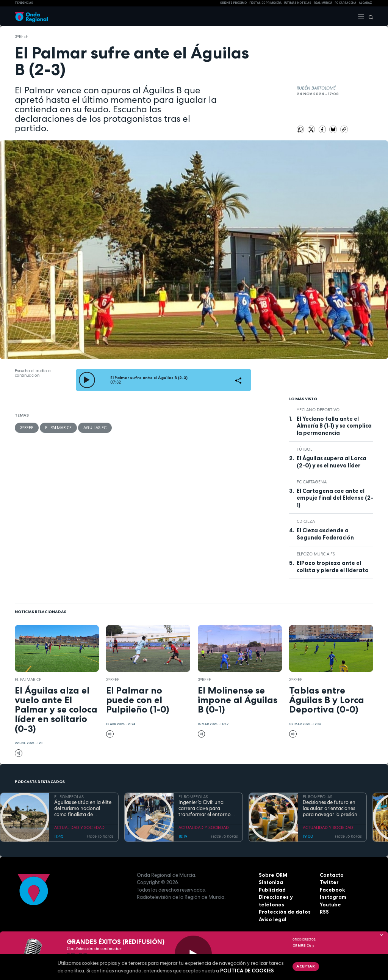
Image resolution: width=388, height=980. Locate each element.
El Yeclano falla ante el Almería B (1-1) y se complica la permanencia (334, 426)
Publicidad (272, 890)
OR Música (304, 945)
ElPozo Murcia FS (316, 554)
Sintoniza (271, 882)
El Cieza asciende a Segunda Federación (325, 534)
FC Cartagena (312, 482)
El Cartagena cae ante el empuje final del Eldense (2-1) (335, 498)
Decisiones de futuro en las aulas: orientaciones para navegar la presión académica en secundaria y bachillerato (332, 809)
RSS (324, 912)
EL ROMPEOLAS (69, 797)
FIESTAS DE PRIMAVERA (265, 3)
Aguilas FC (95, 428)
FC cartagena (345, 3)
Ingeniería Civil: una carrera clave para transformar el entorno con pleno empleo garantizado (205, 809)
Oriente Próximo (233, 3)
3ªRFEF (21, 36)
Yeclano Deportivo (318, 410)
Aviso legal (273, 919)
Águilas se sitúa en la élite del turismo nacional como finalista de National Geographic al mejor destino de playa (83, 809)
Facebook (332, 890)
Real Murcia (323, 3)
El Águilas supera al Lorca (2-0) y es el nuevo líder (332, 462)
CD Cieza (306, 521)
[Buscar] (369, 16)
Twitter (329, 882)
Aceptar (306, 966)
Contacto (332, 875)
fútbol (304, 449)
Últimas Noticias (297, 3)
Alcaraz (365, 3)
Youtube (330, 904)
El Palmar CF (58, 428)
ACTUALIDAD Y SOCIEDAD (79, 827)
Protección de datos (285, 912)
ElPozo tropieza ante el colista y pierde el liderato (333, 566)
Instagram (333, 897)
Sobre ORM (273, 875)
